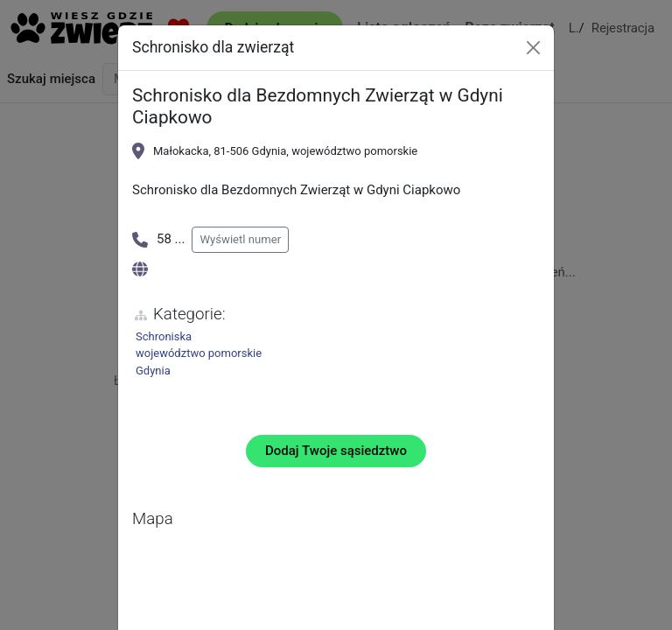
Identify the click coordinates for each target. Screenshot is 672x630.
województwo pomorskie (199, 353)
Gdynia (153, 371)
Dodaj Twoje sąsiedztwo (336, 451)
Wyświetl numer (240, 239)
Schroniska (164, 336)
